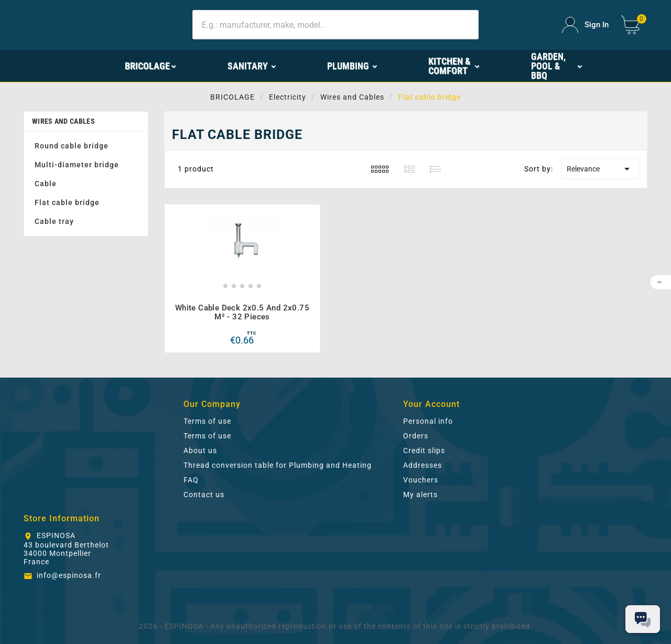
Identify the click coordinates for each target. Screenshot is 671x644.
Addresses (423, 465)
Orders (416, 436)
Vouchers (421, 480)
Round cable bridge (72, 146)
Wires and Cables (63, 121)
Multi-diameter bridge (77, 165)
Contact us (204, 495)
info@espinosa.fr (69, 575)
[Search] (335, 25)
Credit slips (424, 450)
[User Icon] (585, 25)
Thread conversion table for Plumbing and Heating (278, 465)
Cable (46, 184)
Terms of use (207, 421)
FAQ (191, 480)
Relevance (600, 169)
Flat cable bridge (67, 202)
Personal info (428, 421)
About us (200, 450)
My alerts (420, 495)
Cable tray (54, 221)
